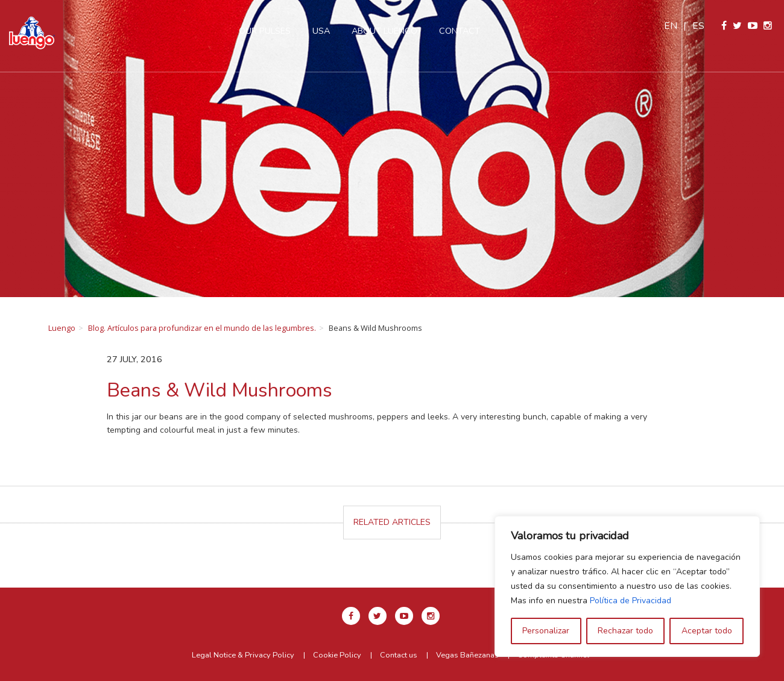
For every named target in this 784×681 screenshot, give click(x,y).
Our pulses (265, 31)
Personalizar (546, 631)
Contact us (399, 655)
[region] (627, 586)
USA (321, 31)
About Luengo (384, 31)
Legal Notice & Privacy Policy (243, 655)
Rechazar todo (625, 631)
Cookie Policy (337, 655)
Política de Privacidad (631, 601)
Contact (460, 31)
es (698, 26)
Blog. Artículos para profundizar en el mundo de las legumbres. (202, 328)
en (671, 26)
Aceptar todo (707, 631)
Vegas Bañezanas (467, 655)
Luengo (62, 328)
